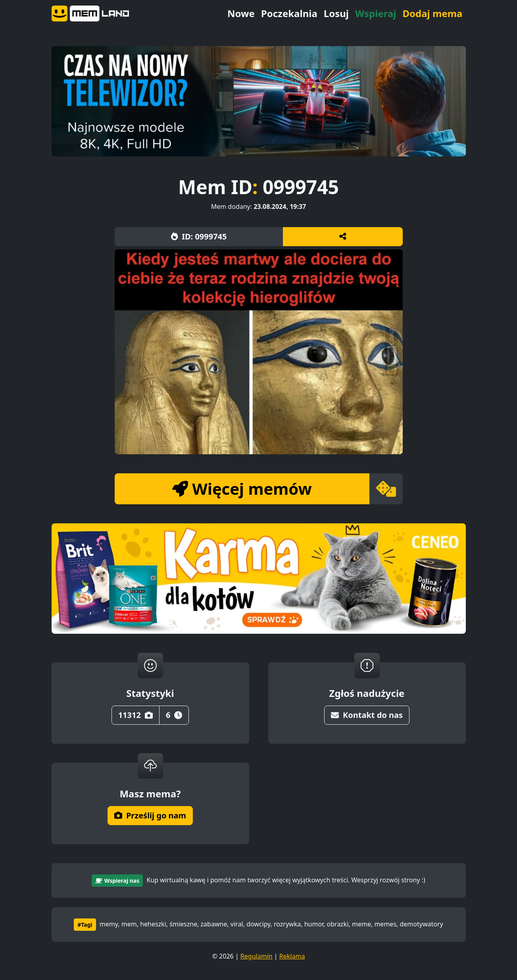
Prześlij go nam (150, 815)
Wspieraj (376, 13)
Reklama (292, 956)
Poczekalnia (289, 13)
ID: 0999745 (199, 236)
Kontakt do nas (367, 715)
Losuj (336, 13)
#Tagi (85, 925)
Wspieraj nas (117, 881)
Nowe (241, 13)
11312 (135, 715)
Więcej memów (242, 489)
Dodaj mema (432, 13)
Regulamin (257, 956)
